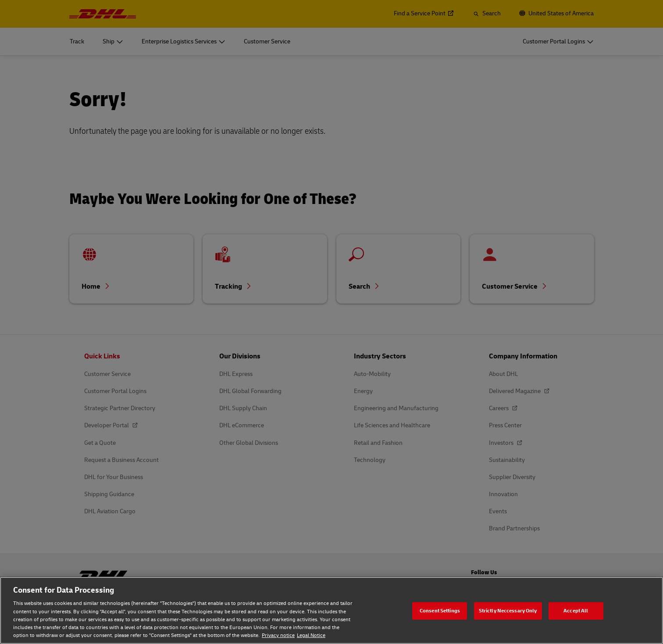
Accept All (576, 610)
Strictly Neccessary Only (508, 610)
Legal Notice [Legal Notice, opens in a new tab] (311, 635)
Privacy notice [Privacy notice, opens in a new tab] (278, 635)
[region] (331, 610)
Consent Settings (440, 610)
